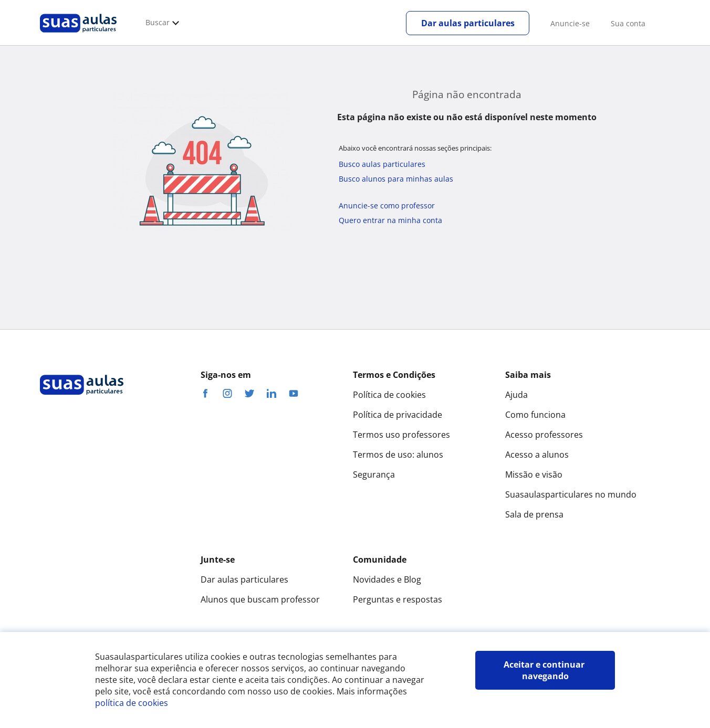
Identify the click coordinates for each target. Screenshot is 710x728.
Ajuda (516, 395)
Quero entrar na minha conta (390, 220)
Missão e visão (534, 474)
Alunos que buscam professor (260, 599)
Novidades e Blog (387, 579)
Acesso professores (544, 435)
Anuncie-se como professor (387, 205)
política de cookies (132, 703)
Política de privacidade (398, 415)
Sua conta (628, 23)
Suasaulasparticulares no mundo (571, 494)
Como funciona (535, 415)
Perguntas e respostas (398, 599)
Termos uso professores (401, 435)
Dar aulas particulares (468, 23)
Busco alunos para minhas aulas (396, 179)
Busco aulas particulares (382, 164)
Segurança (374, 474)
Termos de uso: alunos (398, 455)
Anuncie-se (570, 23)
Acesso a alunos (537, 455)
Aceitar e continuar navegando (545, 670)
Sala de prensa (534, 514)
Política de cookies (389, 395)
